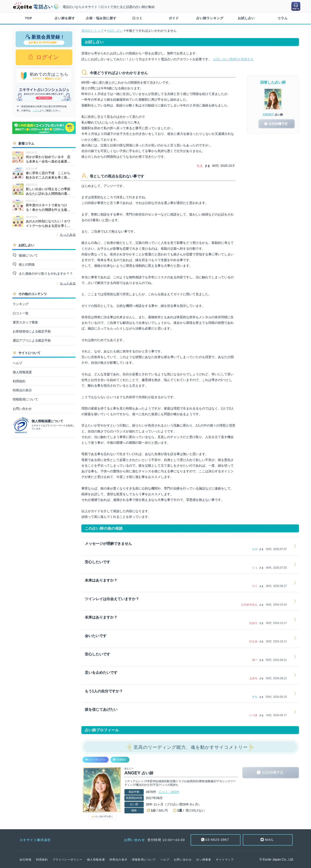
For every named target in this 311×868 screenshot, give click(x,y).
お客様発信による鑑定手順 (32, 331)
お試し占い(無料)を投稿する (233, 59)
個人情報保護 (22, 372)
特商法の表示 (22, 390)
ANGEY (268, 114)
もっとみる (68, 235)
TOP (29, 18)
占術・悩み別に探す (101, 18)
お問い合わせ (22, 409)
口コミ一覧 (21, 313)
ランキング (21, 304)
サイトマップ (225, 860)
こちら (36, 110)
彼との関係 (26, 264)
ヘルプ (17, 363)
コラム (283, 18)
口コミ (137, 18)
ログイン (47, 57)
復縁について (28, 255)
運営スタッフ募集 (25, 322)
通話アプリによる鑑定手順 (32, 340)
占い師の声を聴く (104, 816)
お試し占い (246, 18)
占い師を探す (65, 18)
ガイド (174, 18)
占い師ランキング (210, 18)
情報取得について (25, 399)
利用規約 (19, 381)
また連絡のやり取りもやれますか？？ (45, 274)
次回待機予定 (273, 772)
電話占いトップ (92, 31)
